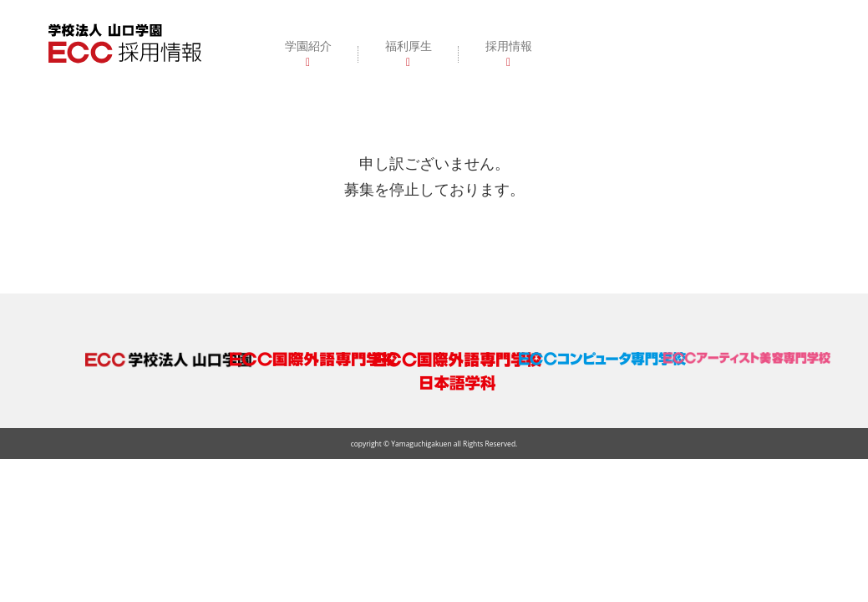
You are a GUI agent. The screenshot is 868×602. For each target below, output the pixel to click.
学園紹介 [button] (308, 46)
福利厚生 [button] (409, 46)
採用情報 (509, 46)
